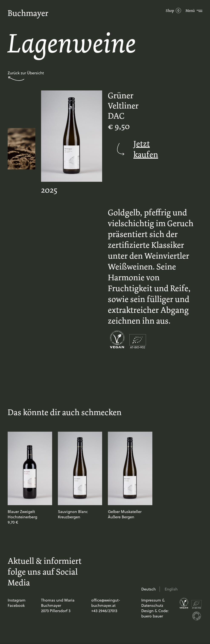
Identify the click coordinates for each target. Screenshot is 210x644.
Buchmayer (28, 13)
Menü (190, 11)
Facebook (16, 605)
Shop (170, 11)
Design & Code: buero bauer (155, 613)
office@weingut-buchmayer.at (106, 603)
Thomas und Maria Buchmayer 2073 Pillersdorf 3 (58, 605)
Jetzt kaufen (130, 149)
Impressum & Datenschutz (153, 603)
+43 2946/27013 (104, 611)
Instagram (17, 600)
